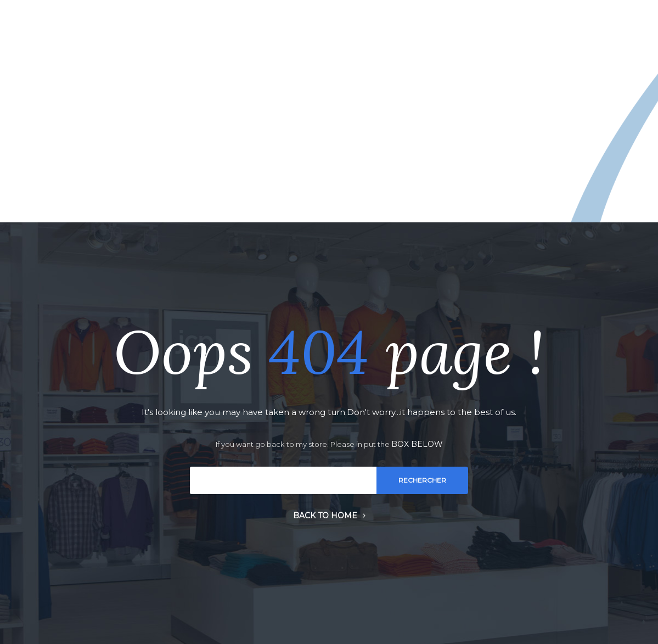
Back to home (329, 516)
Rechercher (422, 480)
